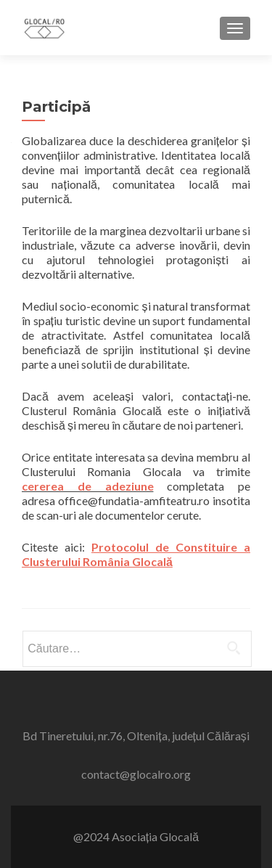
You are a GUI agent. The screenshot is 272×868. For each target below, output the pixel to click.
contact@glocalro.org (136, 774)
